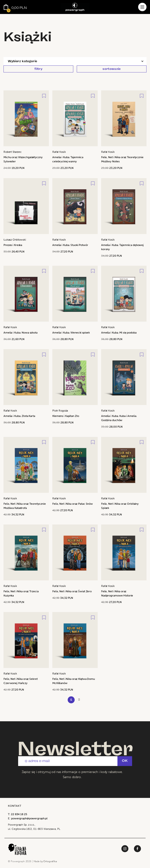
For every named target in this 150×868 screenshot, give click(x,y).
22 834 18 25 (19, 814)
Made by (45, 861)
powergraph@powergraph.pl (29, 818)
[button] (75, 61)
